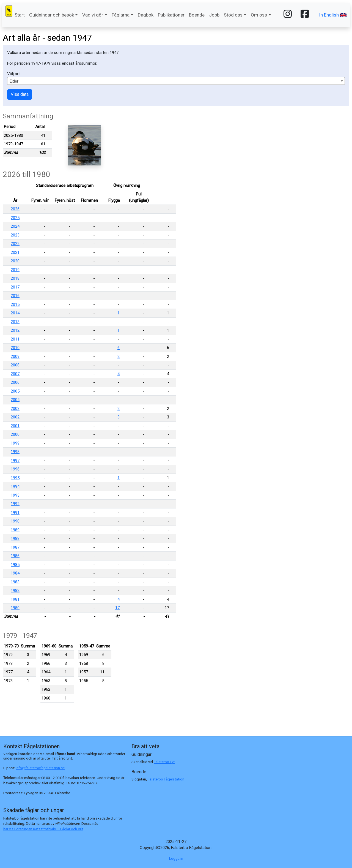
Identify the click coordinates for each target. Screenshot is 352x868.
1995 (15, 478)
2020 (15, 261)
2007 (15, 374)
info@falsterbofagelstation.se (40, 768)
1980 (15, 608)
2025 (15, 218)
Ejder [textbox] (14, 81)
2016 (15, 296)
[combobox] (176, 81)
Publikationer (171, 15)
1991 (15, 513)
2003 (15, 409)
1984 (15, 573)
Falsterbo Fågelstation (166, 779)
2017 (15, 287)
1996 (15, 469)
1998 (15, 452)
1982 (15, 591)
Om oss (259, 15)
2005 (15, 391)
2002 (15, 417)
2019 (15, 270)
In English (333, 15)
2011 (15, 339)
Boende (197, 15)
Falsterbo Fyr (164, 762)
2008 (15, 365)
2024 (15, 226)
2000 (15, 434)
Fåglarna (121, 15)
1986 (15, 556)
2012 (15, 330)
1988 (15, 538)
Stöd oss (233, 15)
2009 (15, 357)
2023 (15, 235)
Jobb (214, 15)
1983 (15, 582)
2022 (15, 244)
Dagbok (146, 15)
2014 (15, 313)
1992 (15, 504)
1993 (15, 495)
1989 (15, 530)
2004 (15, 400)
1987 (15, 547)
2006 (15, 382)
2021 (15, 252)
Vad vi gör (93, 15)
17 (117, 608)
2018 (15, 278)
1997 (15, 461)
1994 (15, 486)
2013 (15, 322)
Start (20, 15)
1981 (15, 599)
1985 (15, 565)
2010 (15, 348)
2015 (15, 304)
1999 (15, 443)
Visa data (20, 94)
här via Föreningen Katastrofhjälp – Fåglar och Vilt (43, 829)
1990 (15, 521)
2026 (15, 209)
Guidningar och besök (52, 15)
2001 (15, 426)
